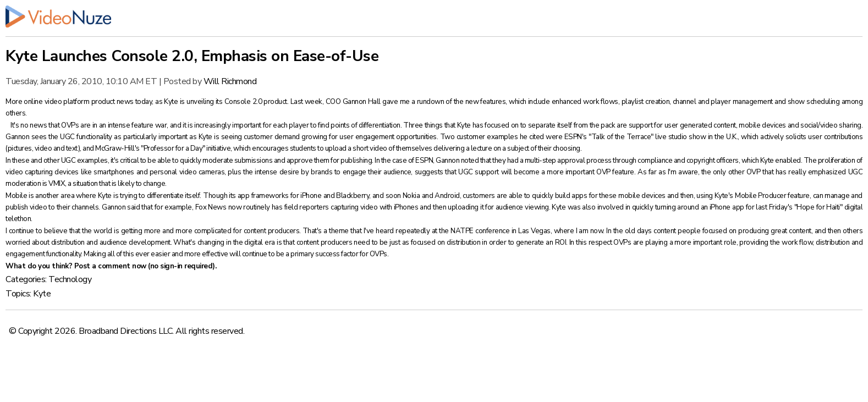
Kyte (42, 294)
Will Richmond (230, 81)
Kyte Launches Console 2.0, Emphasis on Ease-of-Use (192, 56)
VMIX (57, 184)
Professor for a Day (173, 148)
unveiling (200, 102)
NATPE (462, 231)
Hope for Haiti (818, 207)
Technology (70, 279)
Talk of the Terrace (621, 137)
